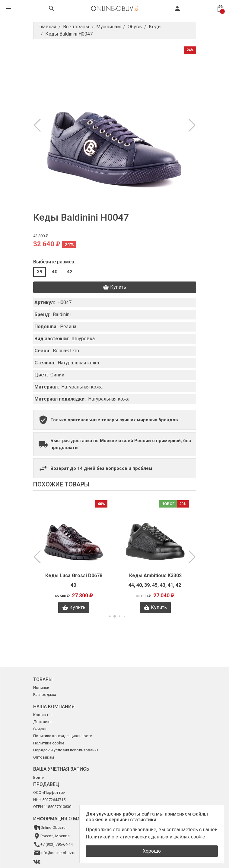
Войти (39, 777)
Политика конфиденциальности (63, 736)
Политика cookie (49, 743)
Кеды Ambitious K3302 (155, 576)
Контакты (42, 715)
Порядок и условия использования (66, 750)
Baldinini (62, 314)
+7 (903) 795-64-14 (57, 844)
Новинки (41, 688)
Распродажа (45, 695)
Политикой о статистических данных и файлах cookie (145, 837)
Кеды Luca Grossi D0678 (74, 576)
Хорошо (152, 851)
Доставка (42, 722)
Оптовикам (44, 757)
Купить (114, 287)
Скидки (40, 729)
